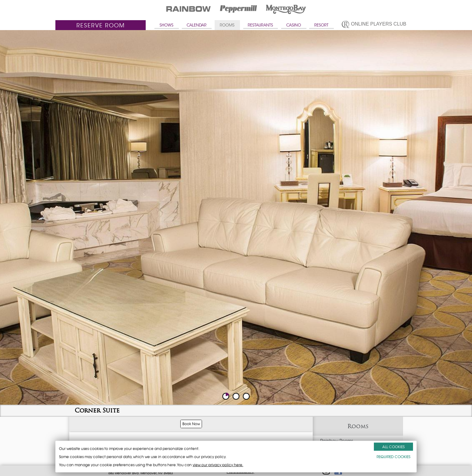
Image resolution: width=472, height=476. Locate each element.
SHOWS (166, 25)
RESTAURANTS (260, 25)
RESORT (321, 25)
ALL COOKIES (393, 447)
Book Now (191, 424)
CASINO (294, 25)
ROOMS (227, 25)
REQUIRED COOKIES (393, 457)
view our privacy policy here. (218, 465)
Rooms (358, 426)
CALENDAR (197, 25)
